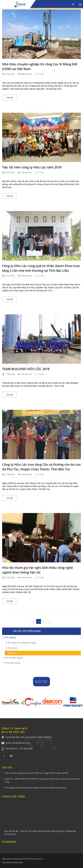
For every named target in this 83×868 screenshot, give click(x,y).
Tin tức (41, 74)
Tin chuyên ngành (14, 658)
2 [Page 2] (44, 621)
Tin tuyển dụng (13, 663)
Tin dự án (12, 648)
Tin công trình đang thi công (22, 643)
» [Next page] (49, 621)
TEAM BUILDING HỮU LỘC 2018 (26, 369)
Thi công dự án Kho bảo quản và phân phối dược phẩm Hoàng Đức (36, 788)
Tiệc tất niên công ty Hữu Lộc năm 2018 (32, 167)
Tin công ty (11, 637)
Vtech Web (18, 863)
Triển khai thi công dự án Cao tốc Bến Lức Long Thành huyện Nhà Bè (36, 773)
